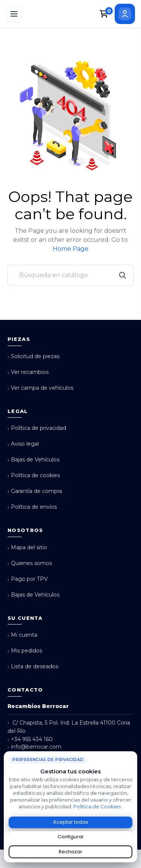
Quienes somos (30, 563)
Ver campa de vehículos (40, 388)
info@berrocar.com (34, 747)
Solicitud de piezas (33, 356)
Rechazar (70, 852)
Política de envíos (32, 507)
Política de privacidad (37, 428)
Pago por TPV (28, 579)
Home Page (70, 249)
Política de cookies (34, 475)
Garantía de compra (35, 491)
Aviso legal (23, 444)
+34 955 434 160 (30, 739)
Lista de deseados (33, 667)
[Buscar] (70, 275)
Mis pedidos (25, 651)
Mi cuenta (22, 635)
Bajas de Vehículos (33, 460)
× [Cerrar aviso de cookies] (133, 754)
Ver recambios (28, 372)
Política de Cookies (98, 806)
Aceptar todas (71, 822)
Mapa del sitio (27, 548)
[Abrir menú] (14, 14)
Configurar (71, 837)
